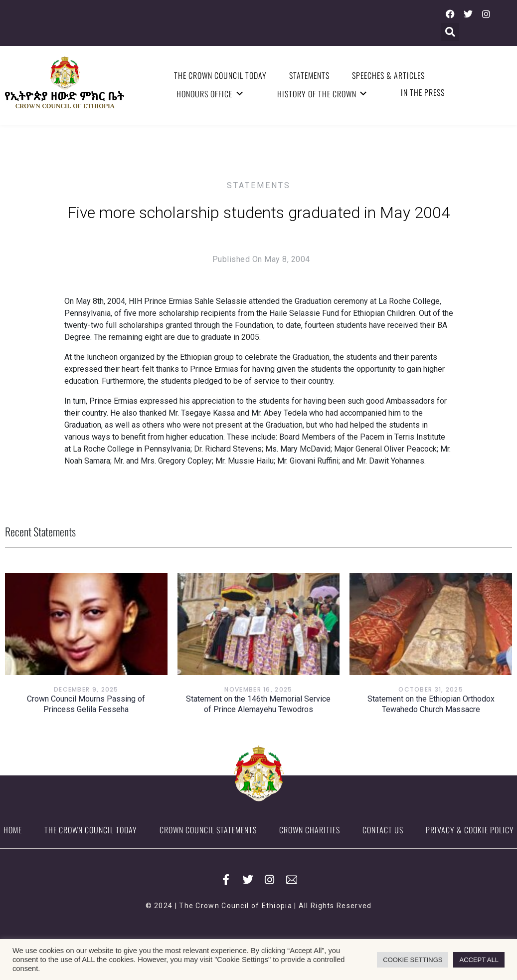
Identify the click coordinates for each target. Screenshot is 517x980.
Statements (309, 75)
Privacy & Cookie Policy (470, 830)
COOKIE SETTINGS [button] (413, 960)
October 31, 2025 (431, 689)
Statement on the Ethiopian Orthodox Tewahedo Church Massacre (431, 704)
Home (13, 830)
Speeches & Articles (388, 75)
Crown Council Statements (208, 830)
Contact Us (383, 830)
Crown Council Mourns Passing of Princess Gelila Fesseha (86, 704)
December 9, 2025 (86, 689)
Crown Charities (310, 830)
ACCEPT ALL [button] (479, 960)
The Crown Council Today (220, 75)
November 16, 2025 (258, 689)
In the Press (423, 92)
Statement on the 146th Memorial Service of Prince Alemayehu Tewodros (258, 704)
